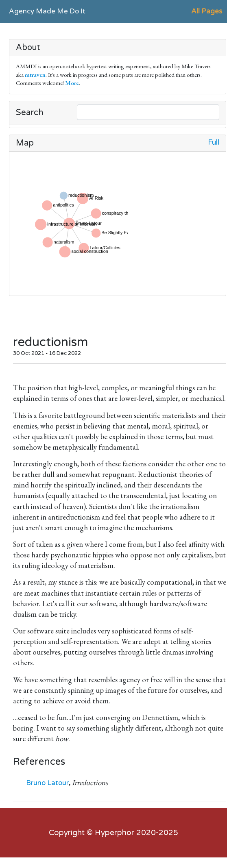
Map (25, 143)
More (72, 83)
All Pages (207, 11)
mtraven (35, 75)
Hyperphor (115, 833)
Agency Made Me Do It (47, 11)
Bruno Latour (47, 783)
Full (214, 142)
